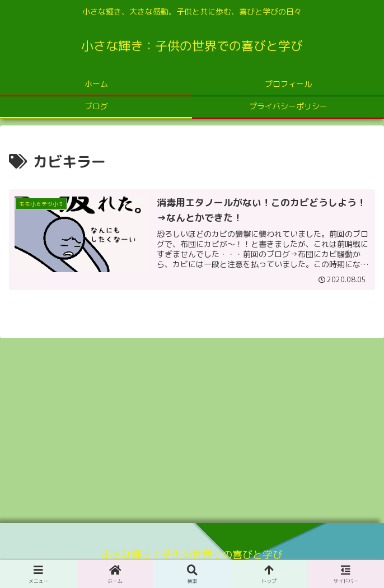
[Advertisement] (192, 427)
